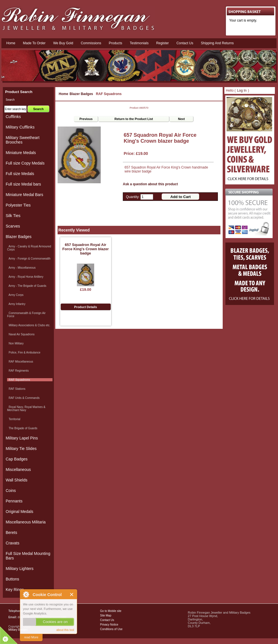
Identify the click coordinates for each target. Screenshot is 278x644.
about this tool (65, 630)
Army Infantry (16, 304)
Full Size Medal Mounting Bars (28, 556)
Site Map (106, 615)
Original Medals (19, 512)
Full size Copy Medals (25, 163)
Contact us (185, 43)
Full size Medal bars (23, 184)
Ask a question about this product (150, 184)
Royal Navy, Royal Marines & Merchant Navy (26, 409)
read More (31, 637)
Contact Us (107, 620)
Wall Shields (17, 480)
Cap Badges (17, 459)
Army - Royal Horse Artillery (25, 277)
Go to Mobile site (111, 611)
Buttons (12, 579)
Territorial (14, 419)
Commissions (91, 43)
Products (115, 43)
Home (11, 43)
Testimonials (139, 43)
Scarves (13, 226)
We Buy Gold (63, 43)
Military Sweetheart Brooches (23, 140)
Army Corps (15, 295)
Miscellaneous (18, 470)
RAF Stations (16, 389)
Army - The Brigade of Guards (27, 286)
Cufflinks (13, 117)
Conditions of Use (111, 629)
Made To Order (34, 43)
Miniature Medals (21, 153)
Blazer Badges (81, 94)
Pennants (14, 501)
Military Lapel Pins (22, 438)
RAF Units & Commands (23, 398)
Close (72, 594)
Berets (11, 533)
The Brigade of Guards (22, 428)
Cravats (12, 543)
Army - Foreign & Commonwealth (29, 259)
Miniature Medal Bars (24, 195)
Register (162, 43)
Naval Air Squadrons (21, 334)
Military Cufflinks (20, 127)
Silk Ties (13, 216)
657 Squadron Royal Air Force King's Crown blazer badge (86, 249)
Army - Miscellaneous (21, 268)
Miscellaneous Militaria (26, 522)
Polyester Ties (18, 205)
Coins (11, 491)
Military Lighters (20, 569)
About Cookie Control (26, 594)
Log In (242, 91)
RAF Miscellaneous (20, 362)
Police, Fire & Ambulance (24, 352)
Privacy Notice (109, 625)
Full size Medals (20, 174)
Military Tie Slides (21, 449)
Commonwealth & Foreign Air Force (26, 315)
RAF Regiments (18, 371)
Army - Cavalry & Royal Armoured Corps (29, 248)
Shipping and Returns (217, 43)
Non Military (15, 343)
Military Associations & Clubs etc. (29, 325)
